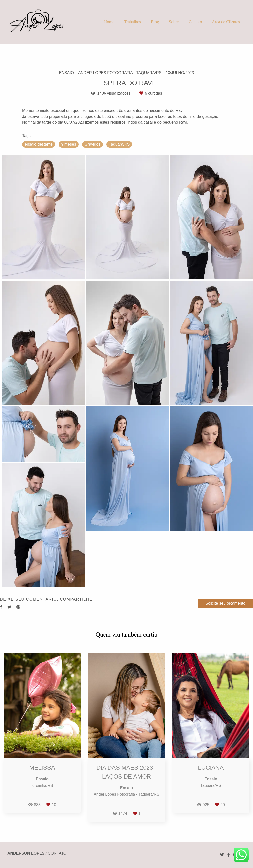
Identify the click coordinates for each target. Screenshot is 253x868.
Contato (195, 22)
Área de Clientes (226, 22)
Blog (155, 22)
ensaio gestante (39, 144)
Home (109, 22)
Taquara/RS (119, 144)
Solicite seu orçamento (225, 603)
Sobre (174, 22)
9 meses (68, 144)
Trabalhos (133, 22)
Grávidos (92, 144)
